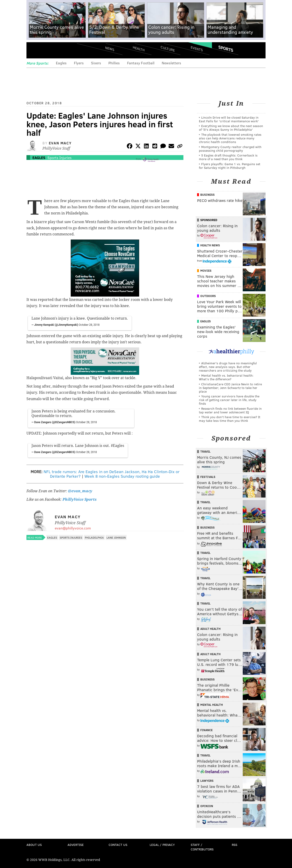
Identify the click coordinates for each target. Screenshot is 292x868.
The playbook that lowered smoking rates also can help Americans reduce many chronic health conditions (230, 138)
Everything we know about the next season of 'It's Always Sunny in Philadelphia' (231, 128)
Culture (168, 48)
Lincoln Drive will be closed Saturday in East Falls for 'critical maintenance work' (229, 119)
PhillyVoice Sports (80, 499)
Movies (206, 271)
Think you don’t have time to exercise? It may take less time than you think (230, 419)
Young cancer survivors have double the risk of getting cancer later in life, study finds (229, 400)
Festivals (208, 477)
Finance (206, 730)
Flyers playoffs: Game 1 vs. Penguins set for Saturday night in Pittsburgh (230, 166)
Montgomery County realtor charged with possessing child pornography (230, 149)
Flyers (79, 63)
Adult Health (210, 629)
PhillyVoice (58, 50)
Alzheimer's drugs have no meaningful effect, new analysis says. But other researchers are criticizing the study (228, 367)
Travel (205, 451)
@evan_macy (80, 491)
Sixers (96, 63)
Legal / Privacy (162, 845)
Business (207, 195)
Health (139, 48)
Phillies (114, 63)
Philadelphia (94, 537)
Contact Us (118, 845)
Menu (34, 50)
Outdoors (208, 296)
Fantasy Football (141, 63)
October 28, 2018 (89, 325)
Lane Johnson (116, 537)
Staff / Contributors (202, 847)
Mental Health (212, 705)
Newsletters (171, 63)
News (110, 49)
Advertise (76, 845)
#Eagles (117, 446)
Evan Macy (60, 143)
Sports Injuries (60, 158)
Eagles (61, 63)
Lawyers (207, 781)
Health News (210, 245)
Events (197, 48)
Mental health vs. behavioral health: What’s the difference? (226, 377)
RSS (235, 845)
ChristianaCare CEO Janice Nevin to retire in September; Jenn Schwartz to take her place (230, 388)
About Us (34, 845)
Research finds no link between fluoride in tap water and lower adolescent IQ (230, 410)
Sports (226, 49)
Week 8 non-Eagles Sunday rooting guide (122, 476)
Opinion (207, 806)
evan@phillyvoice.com (73, 528)
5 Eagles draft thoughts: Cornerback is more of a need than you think (228, 157)
